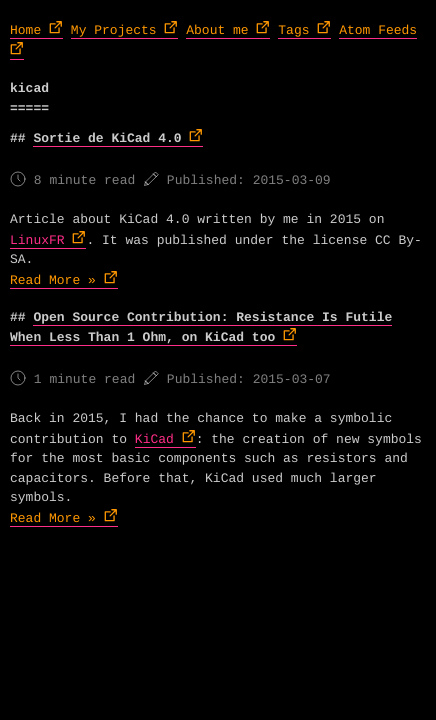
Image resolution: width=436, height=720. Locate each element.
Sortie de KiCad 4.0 (107, 138)
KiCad (154, 439)
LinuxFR (37, 240)
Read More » (53, 280)
